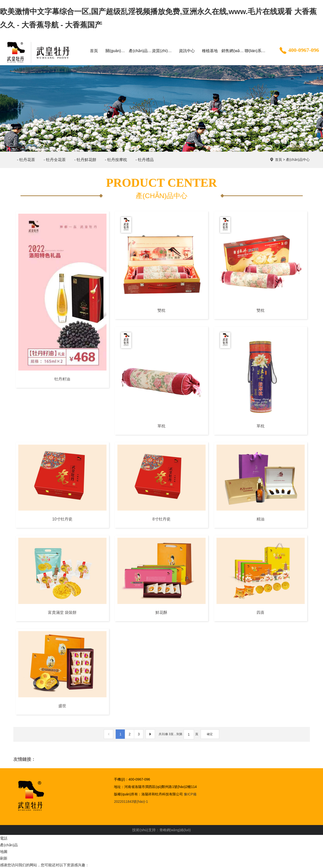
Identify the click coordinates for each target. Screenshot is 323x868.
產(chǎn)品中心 (298, 160)
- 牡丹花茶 (26, 160)
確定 (210, 734)
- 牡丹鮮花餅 (85, 160)
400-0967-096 (299, 51)
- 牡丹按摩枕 (116, 160)
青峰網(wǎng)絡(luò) (175, 830)
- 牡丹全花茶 (55, 160)
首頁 (279, 160)
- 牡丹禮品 (145, 160)
